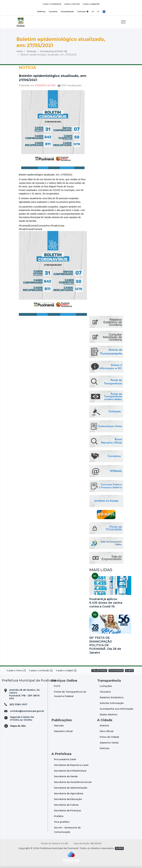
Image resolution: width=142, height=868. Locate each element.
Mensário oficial (63, 731)
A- (98, 12)
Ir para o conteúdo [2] (41, 670)
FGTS (57, 686)
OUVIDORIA (116, 670)
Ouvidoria (53, 12)
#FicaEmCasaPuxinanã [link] (30, 229)
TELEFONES (99, 670)
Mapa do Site (18, 726)
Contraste (83, 12)
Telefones (41, 12)
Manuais (59, 726)
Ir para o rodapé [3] (91, 4)
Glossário (105, 692)
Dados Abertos (109, 715)
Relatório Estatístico (112, 697)
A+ (93, 12)
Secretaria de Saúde (66, 776)
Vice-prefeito (62, 822)
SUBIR (129, 670)
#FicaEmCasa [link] (57, 226)
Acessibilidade (67, 12)
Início (20, 51)
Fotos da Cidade (109, 737)
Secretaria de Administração (71, 788)
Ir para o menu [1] (16, 670)
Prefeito (59, 816)
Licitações (106, 686)
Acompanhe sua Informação (117, 709)
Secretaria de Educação (68, 799)
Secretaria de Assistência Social (73, 782)
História (104, 726)
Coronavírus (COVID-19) (54, 51)
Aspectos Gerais (109, 743)
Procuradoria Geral (65, 759)
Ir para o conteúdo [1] (52, 4)
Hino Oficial (107, 731)
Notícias (31, 51)
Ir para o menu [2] (72, 4)
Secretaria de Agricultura (69, 793)
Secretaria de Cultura (66, 805)
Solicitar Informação (112, 703)
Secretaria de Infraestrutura (70, 771)
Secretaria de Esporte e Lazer (71, 765)
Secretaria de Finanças (68, 811)
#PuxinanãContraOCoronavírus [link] (34, 226)
